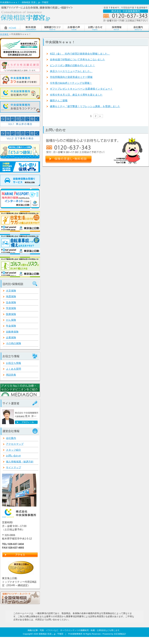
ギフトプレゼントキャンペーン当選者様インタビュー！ (81, 89)
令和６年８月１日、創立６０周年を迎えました (76, 95)
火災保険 (11, 291)
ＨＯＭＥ (4, 34)
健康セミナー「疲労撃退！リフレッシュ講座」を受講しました (85, 106)
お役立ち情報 (13, 363)
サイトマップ (13, 467)
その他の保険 (13, 343)
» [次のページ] (100, 116)
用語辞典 (11, 375)
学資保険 (11, 308)
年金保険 (11, 326)
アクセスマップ (15, 444)
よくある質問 (13, 369)
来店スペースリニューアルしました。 (71, 71)
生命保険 (11, 302)
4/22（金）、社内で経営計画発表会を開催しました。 (80, 54)
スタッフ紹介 (13, 450)
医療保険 (11, 314)
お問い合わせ (13, 456)
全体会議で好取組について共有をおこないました (77, 59)
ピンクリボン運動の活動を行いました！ (72, 65)
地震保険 (11, 296)
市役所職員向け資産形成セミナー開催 (71, 77)
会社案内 (11, 438)
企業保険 (11, 338)
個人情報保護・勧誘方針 (20, 462)
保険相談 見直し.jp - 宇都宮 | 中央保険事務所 (61, 634)
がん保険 (11, 320)
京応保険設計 (120, 634)
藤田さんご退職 (59, 101)
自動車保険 (12, 332)
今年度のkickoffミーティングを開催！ (71, 83)
